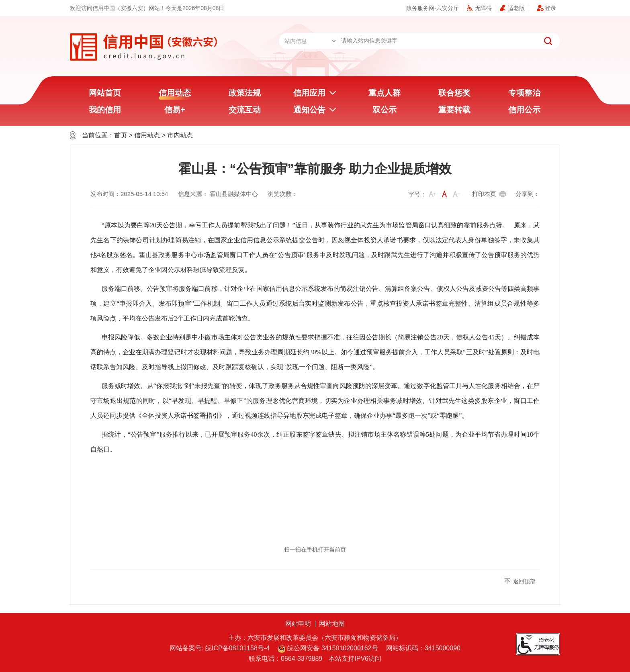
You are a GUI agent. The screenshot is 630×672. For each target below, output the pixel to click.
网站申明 (298, 624)
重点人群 (385, 93)
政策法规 (245, 93)
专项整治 (524, 93)
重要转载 (454, 110)
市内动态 (180, 135)
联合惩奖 (454, 93)
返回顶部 (524, 581)
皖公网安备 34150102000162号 (328, 649)
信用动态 (175, 94)
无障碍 (483, 8)
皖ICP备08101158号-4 (237, 648)
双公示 (385, 110)
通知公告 (309, 110)
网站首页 (105, 93)
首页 (121, 135)
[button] (432, 194)
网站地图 (332, 624)
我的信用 (105, 110)
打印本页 (484, 194)
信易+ (175, 110)
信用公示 (524, 110)
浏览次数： (283, 194)
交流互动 (245, 110)
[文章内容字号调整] (435, 194)
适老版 (516, 8)
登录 (550, 8)
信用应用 (309, 93)
